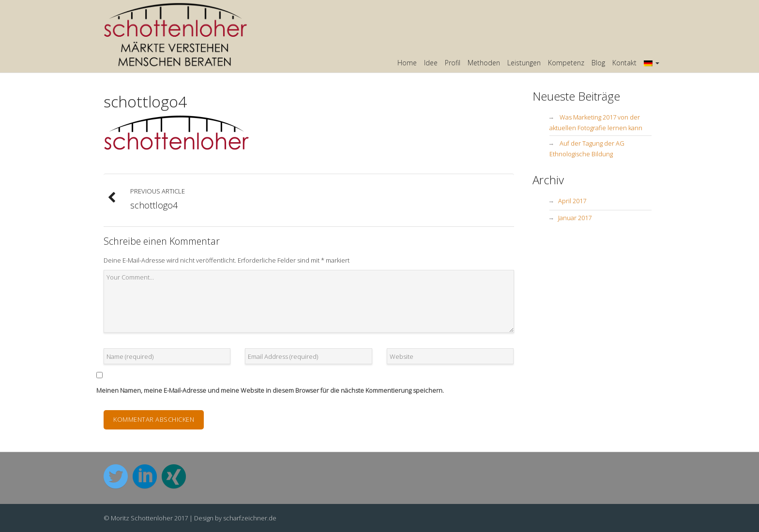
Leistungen (524, 63)
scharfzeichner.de (250, 518)
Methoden (484, 63)
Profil (453, 63)
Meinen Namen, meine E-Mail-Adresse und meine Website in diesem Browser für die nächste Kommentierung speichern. (270, 390)
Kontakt (624, 63)
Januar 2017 (575, 218)
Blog (598, 63)
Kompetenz (566, 63)
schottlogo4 (145, 101)
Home (407, 63)
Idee (431, 63)
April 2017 (572, 201)
